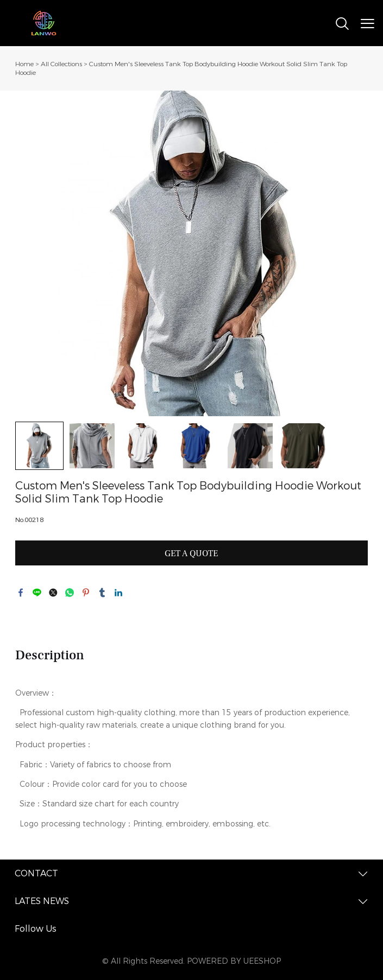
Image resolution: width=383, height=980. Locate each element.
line (37, 593)
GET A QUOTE (191, 553)
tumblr (102, 593)
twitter (53, 593)
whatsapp (70, 593)
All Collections (61, 64)
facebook (21, 593)
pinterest (86, 593)
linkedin (118, 593)
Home (24, 64)
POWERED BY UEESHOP (234, 961)
